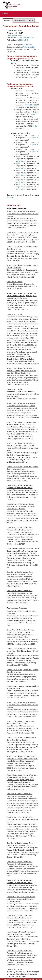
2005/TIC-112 (21, 189)
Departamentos (20, 21)
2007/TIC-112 (21, 175)
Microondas (28, 45)
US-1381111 (32, 114)
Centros (30, 21)
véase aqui (11, 197)
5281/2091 (33, 77)
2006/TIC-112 (21, 182)
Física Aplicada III (29, 47)
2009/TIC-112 (21, 161)
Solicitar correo (17, 35)
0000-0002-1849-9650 (27, 38)
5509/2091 (27, 70)
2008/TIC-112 (21, 168)
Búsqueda (8, 21)
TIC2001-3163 (33, 126)
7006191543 (24, 40)
